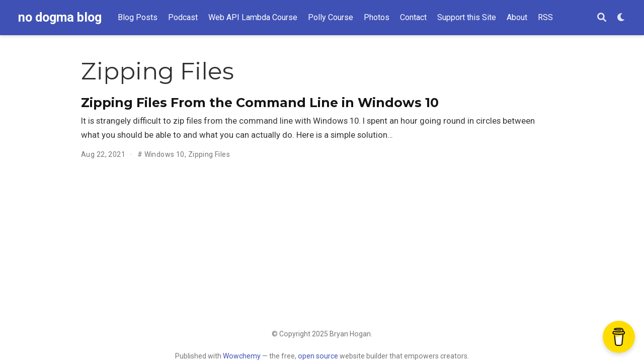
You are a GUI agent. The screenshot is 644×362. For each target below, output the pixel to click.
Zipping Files (209, 154)
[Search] (602, 18)
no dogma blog (60, 17)
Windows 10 (165, 154)
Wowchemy (242, 356)
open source (318, 356)
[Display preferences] (621, 18)
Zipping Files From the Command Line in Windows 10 (260, 103)
